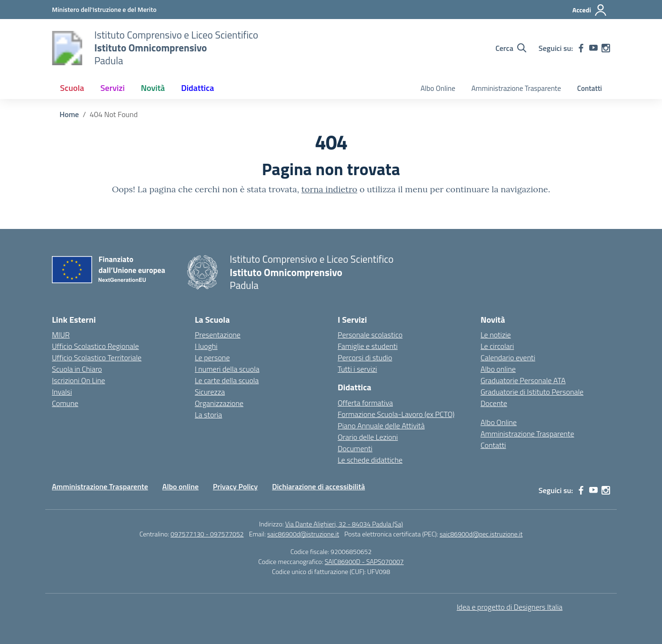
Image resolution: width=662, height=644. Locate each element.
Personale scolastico (370, 335)
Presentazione (218, 335)
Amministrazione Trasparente (516, 88)
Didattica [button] (197, 88)
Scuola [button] (72, 88)
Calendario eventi (508, 357)
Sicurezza (210, 392)
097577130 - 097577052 (207, 534)
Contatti (590, 88)
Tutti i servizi (357, 369)
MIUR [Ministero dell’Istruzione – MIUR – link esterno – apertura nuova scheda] (61, 335)
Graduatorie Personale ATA (523, 380)
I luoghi (206, 346)
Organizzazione (219, 403)
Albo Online (438, 88)
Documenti (355, 448)
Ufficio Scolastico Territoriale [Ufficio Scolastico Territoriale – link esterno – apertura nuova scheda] (97, 357)
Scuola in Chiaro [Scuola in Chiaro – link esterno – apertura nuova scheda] (77, 369)
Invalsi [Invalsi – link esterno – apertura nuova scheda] (62, 392)
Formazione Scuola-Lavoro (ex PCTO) (396, 414)
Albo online (498, 369)
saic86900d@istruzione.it (303, 534)
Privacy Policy (235, 486)
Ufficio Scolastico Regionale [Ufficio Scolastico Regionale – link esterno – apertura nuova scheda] (95, 346)
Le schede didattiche (370, 460)
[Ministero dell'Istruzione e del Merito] (104, 9)
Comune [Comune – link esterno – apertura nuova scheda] (65, 403)
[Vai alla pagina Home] (69, 114)
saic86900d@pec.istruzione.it (481, 534)
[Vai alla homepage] (67, 48)
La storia (208, 415)
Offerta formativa (365, 403)
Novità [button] (153, 88)
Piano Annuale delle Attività (381, 426)
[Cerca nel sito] (511, 48)
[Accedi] (590, 10)
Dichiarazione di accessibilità (318, 486)
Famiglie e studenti (368, 346)
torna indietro (329, 189)
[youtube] (593, 48)
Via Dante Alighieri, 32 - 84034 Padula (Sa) (344, 524)
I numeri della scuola (227, 369)
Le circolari (497, 346)
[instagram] (606, 48)
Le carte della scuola (227, 380)
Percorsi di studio (365, 357)
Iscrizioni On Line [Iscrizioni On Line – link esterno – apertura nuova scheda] (79, 380)
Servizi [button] (113, 88)
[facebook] (581, 48)
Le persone (212, 357)
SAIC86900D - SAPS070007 (364, 561)
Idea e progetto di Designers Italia (510, 607)
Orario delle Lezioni (368, 437)
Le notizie (496, 335)
